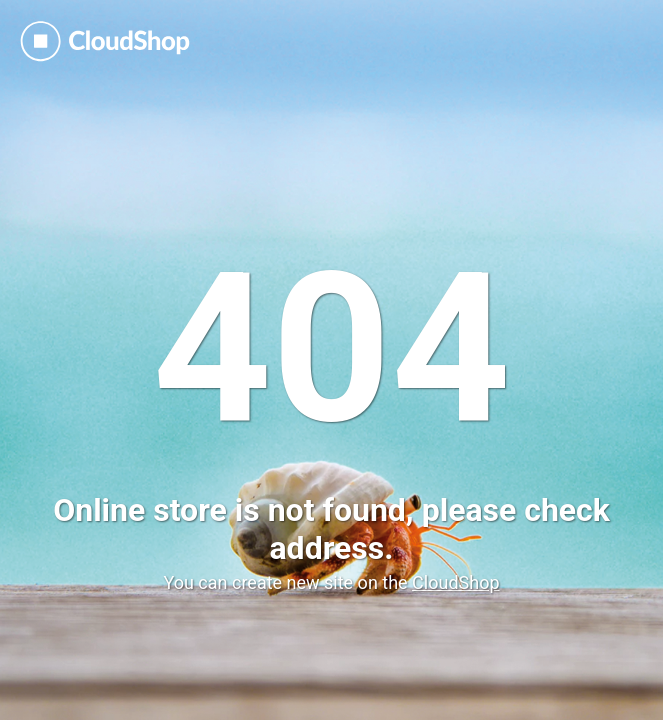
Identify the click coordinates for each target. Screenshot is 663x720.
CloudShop (455, 582)
